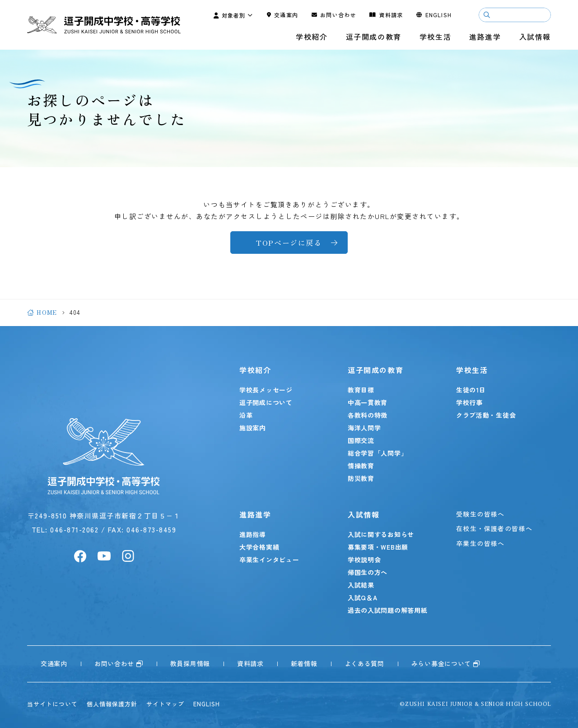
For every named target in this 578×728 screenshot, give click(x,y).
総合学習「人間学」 (378, 453)
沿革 (246, 415)
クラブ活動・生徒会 (486, 415)
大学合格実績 (259, 547)
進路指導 (253, 534)
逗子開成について (266, 402)
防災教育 (361, 478)
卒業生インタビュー (269, 560)
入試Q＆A (363, 597)
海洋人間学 (364, 428)
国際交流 (361, 440)
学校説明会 (364, 560)
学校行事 (469, 402)
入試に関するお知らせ (381, 534)
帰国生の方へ (368, 572)
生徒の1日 (471, 390)
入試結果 (361, 585)
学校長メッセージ (266, 390)
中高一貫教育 (368, 402)
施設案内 (253, 428)
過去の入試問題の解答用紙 (387, 610)
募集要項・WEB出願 (378, 547)
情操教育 (361, 466)
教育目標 (361, 390)
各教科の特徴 (368, 415)
